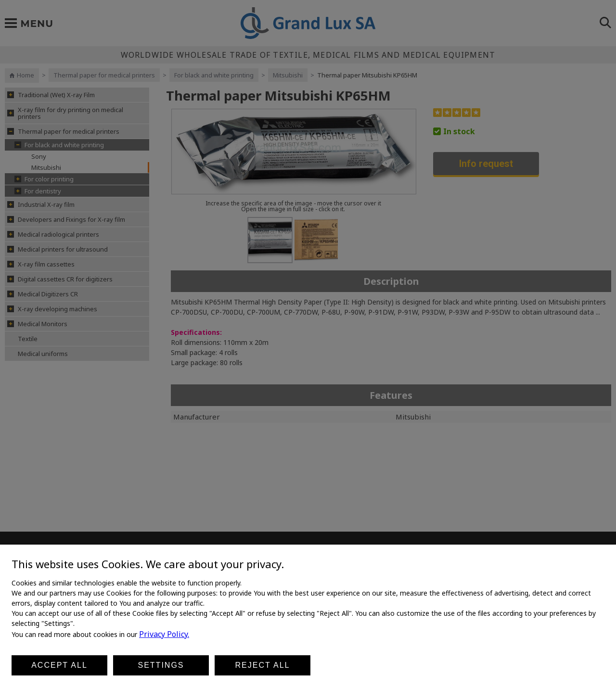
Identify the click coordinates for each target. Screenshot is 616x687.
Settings (161, 665)
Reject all (263, 665)
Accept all (59, 665)
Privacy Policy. (164, 634)
